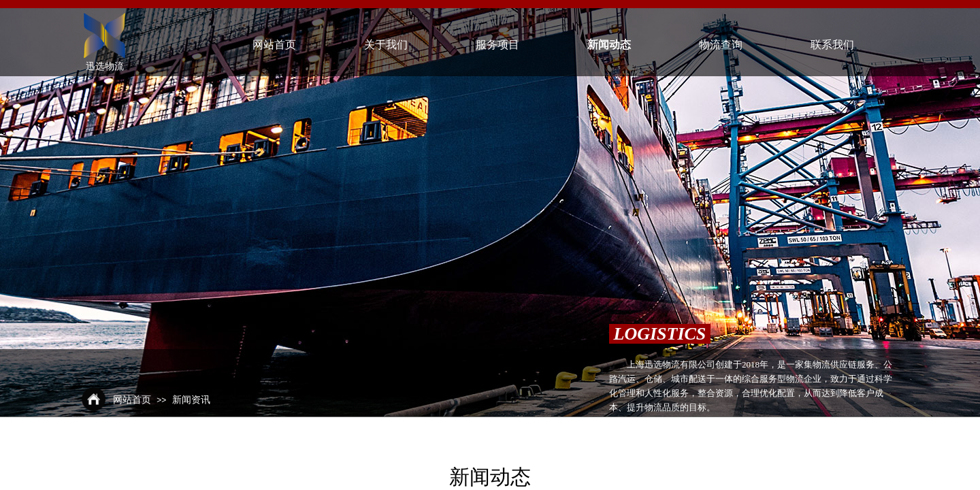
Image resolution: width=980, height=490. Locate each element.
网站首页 (132, 400)
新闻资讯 (191, 400)
